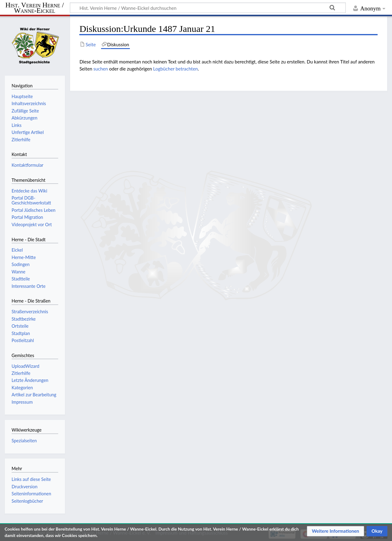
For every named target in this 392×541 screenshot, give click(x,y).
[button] (335, 531)
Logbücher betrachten (175, 69)
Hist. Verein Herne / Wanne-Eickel (35, 8)
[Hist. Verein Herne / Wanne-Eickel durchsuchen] (208, 8)
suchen (101, 69)
